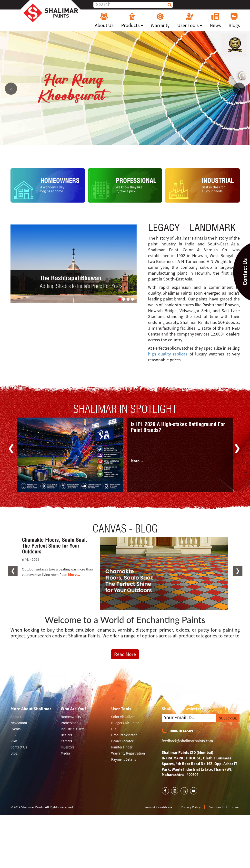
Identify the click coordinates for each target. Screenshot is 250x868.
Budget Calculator (125, 723)
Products (132, 20)
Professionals (71, 723)
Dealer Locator (122, 741)
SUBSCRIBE (228, 718)
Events (15, 729)
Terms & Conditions (158, 807)
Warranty (160, 20)
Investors (68, 747)
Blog (14, 753)
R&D (14, 741)
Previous (11, 89)
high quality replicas (168, 354)
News (215, 20)
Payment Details (124, 759)
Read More (125, 654)
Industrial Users (73, 729)
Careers (66, 741)
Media (65, 753)
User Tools (190, 20)
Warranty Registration (128, 753)
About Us (104, 20)
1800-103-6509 (177, 731)
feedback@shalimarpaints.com (187, 741)
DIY (114, 729)
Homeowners (71, 717)
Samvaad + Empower (225, 807)
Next (239, 89)
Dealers (66, 735)
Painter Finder (122, 747)
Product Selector (124, 735)
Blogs (234, 20)
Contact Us (19, 747)
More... (137, 461)
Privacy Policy (191, 807)
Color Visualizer (123, 717)
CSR (14, 735)
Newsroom (19, 723)
